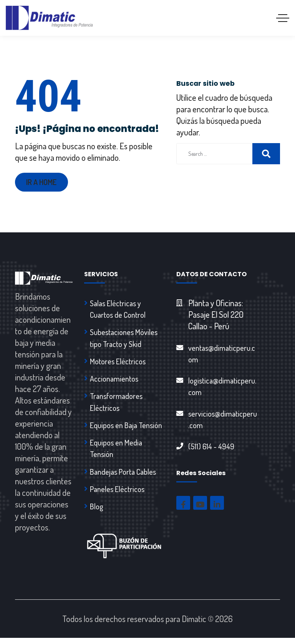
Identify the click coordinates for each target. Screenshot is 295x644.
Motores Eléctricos (118, 364)
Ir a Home (42, 183)
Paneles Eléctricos (117, 494)
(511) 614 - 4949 (211, 449)
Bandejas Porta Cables (123, 477)
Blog (97, 512)
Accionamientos (114, 381)
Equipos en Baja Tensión (126, 429)
